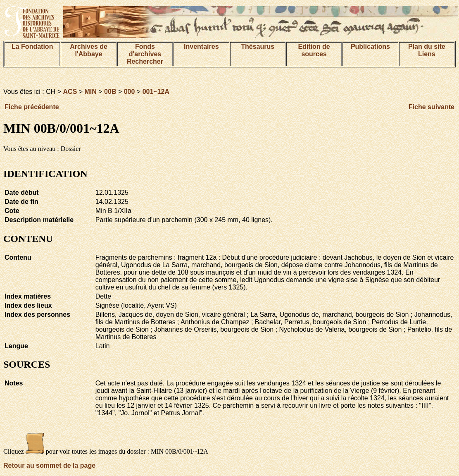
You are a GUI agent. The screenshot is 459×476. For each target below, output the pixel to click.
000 (130, 92)
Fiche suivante (432, 107)
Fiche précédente (32, 107)
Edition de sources (314, 50)
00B (110, 92)
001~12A (156, 92)
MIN (91, 92)
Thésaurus (258, 47)
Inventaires (201, 47)
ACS (70, 92)
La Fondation (32, 47)
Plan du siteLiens (427, 50)
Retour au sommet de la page (49, 465)
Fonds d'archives (145, 50)
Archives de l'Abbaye (89, 50)
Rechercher (145, 61)
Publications (370, 47)
